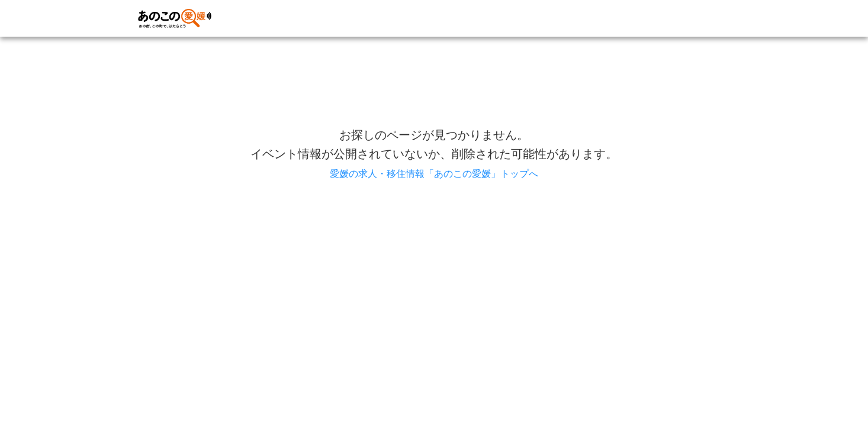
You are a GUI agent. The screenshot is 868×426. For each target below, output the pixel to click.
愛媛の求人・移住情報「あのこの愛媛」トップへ (434, 174)
